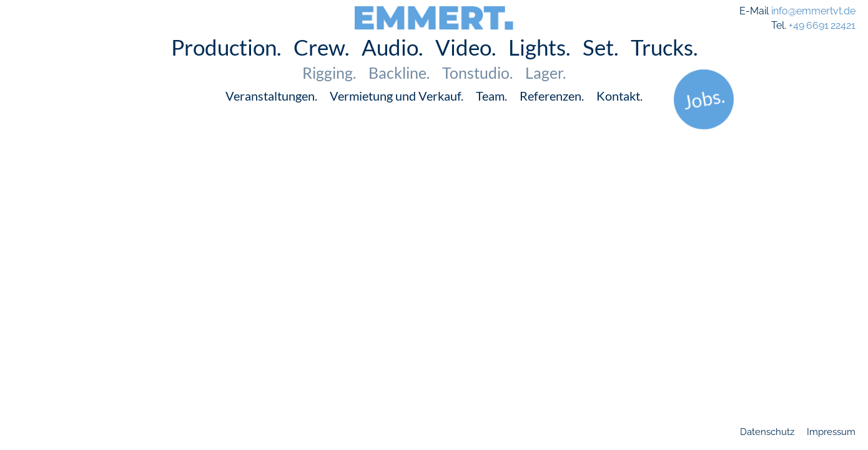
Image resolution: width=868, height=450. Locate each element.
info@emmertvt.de (813, 11)
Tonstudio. (477, 91)
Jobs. (703, 117)
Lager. (545, 91)
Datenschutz (767, 432)
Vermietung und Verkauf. (397, 114)
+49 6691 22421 (822, 25)
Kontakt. (619, 114)
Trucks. (664, 65)
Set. (600, 65)
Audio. (392, 65)
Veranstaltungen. (271, 114)
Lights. (539, 65)
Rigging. (329, 91)
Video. (466, 65)
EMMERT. (434, 14)
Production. (226, 65)
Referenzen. (552, 114)
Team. (491, 114)
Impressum (831, 432)
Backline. (399, 91)
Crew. (321, 65)
